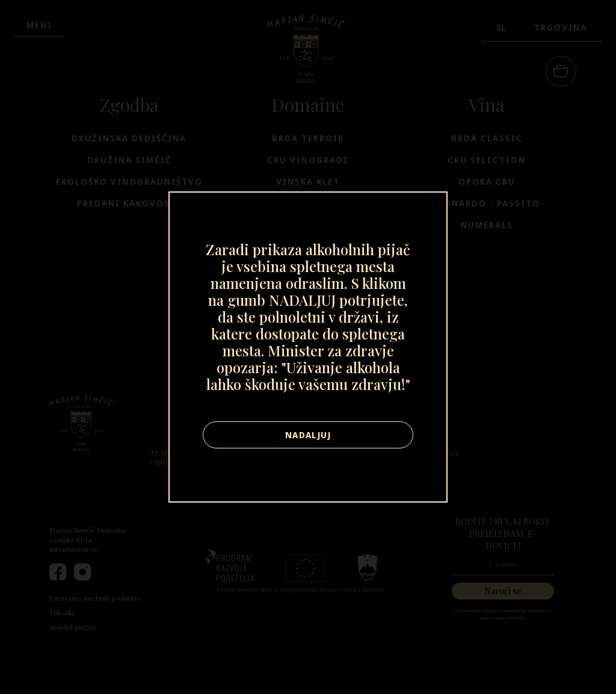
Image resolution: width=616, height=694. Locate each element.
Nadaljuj (308, 435)
